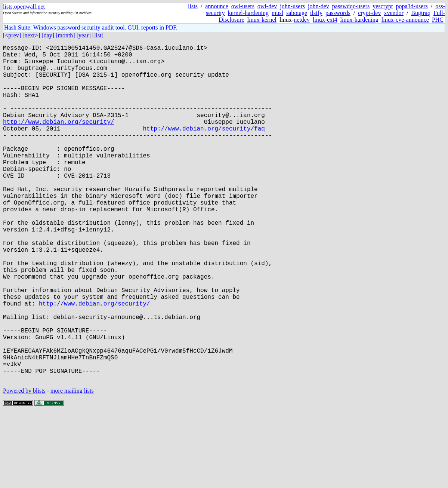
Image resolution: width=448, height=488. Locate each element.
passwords (338, 13)
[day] (48, 35)
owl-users (243, 6)
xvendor (393, 13)
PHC (438, 20)
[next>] (31, 35)
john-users (292, 6)
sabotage (297, 13)
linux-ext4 (325, 20)
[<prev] (12, 35)
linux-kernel (262, 20)
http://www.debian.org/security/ (59, 139)
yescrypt (383, 6)
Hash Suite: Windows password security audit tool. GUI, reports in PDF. (91, 27)
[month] (65, 35)
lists (193, 6)
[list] (98, 35)
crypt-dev (369, 13)
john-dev (319, 6)
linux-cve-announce (405, 20)
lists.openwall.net (24, 7)
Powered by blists (24, 465)
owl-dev (267, 6)
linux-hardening (359, 20)
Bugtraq (421, 13)
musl (277, 13)
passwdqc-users (351, 6)
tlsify (316, 13)
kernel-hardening (248, 13)
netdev (302, 20)
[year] (84, 35)
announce (217, 6)
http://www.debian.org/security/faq (204, 148)
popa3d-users (412, 6)
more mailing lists (72, 465)
